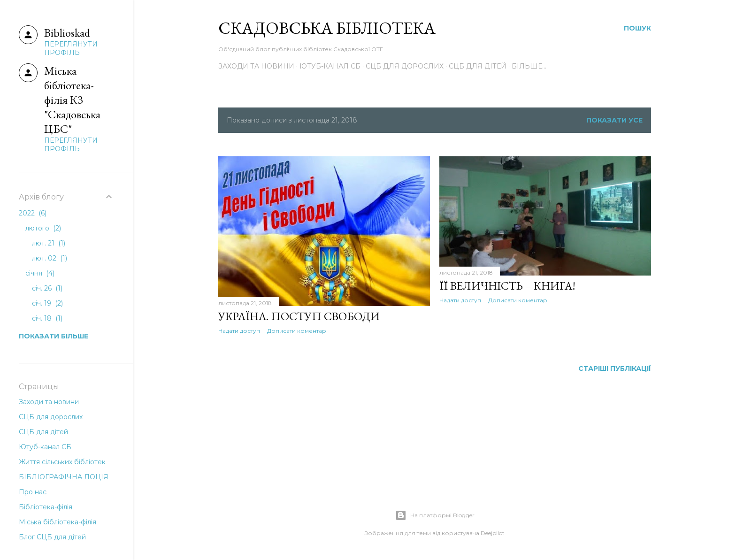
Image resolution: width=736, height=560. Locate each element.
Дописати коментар (297, 331)
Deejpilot (493, 533)
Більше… (529, 66)
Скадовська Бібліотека (327, 28)
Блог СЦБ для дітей (52, 537)
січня (40, 273)
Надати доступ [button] (239, 331)
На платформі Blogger (435, 515)
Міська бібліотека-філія (57, 522)
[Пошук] (637, 28)
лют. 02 (50, 258)
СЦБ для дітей (478, 66)
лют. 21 (49, 243)
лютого (43, 228)
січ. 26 (47, 288)
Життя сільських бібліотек (62, 462)
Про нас (33, 492)
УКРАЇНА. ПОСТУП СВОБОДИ (299, 316)
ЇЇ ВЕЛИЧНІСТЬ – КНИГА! (507, 286)
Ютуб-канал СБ (330, 66)
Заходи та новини (256, 66)
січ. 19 (47, 303)
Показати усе (614, 120)
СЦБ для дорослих (405, 66)
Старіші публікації (615, 368)
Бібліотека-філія (46, 507)
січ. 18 (47, 318)
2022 (33, 213)
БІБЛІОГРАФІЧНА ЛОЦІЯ (64, 477)
